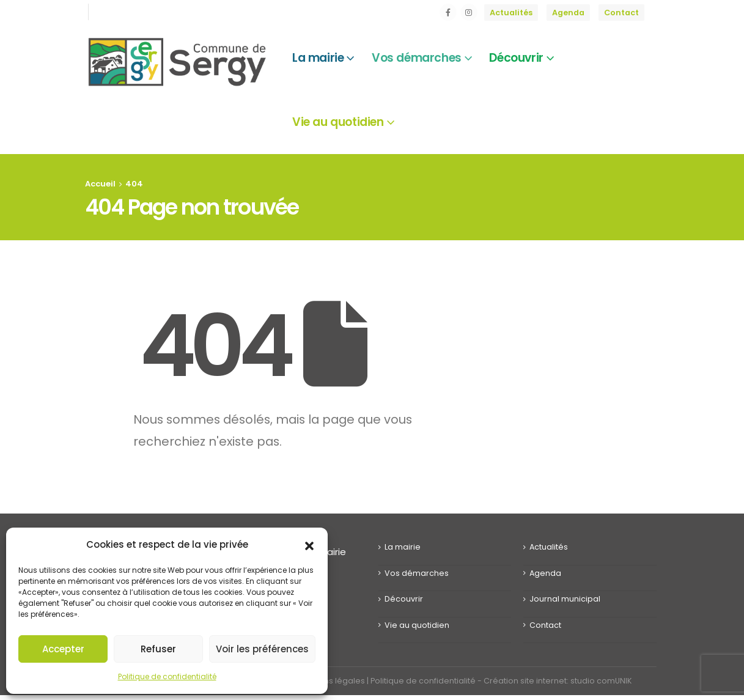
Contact (621, 13)
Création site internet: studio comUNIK (558, 681)
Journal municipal (565, 599)
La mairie (403, 547)
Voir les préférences (262, 649)
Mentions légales (331, 681)
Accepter (63, 649)
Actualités (511, 13)
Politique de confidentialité (167, 676)
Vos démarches (417, 573)
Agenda (568, 13)
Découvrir (404, 599)
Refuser (158, 649)
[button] (309, 545)
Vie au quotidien (417, 625)
